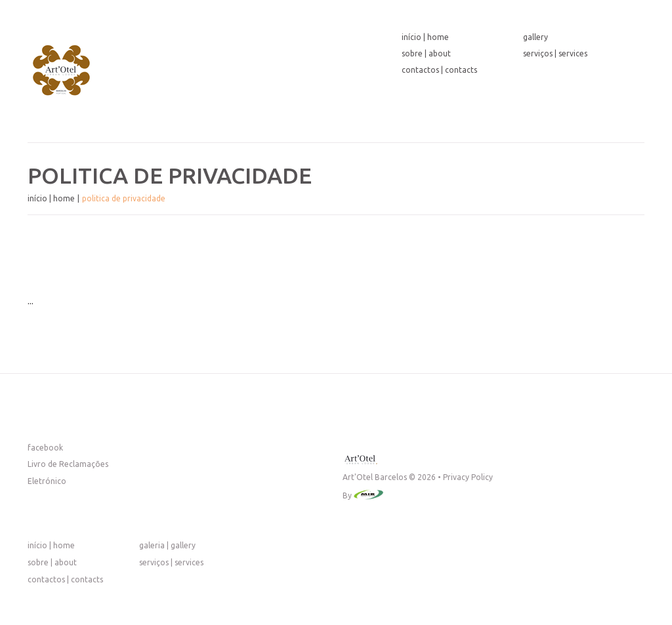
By (348, 495)
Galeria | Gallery (167, 545)
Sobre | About (426, 53)
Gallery (535, 37)
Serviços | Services (555, 53)
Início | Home (425, 37)
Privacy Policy (468, 477)
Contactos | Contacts (439, 70)
